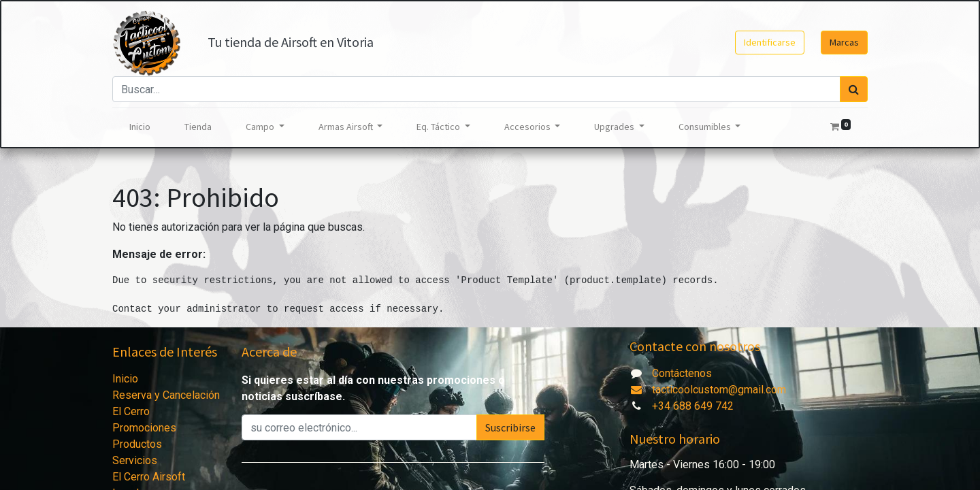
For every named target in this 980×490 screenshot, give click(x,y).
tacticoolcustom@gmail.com (708, 390)
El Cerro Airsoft (149, 477)
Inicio (125, 379)
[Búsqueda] (854, 89)
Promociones (144, 428)
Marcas (844, 42)
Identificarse (770, 42)
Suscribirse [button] (510, 427)
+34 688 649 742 (693, 406)
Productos (137, 444)
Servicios (135, 460)
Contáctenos (682, 373)
